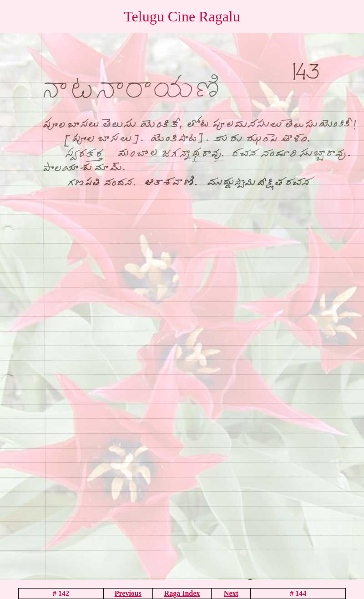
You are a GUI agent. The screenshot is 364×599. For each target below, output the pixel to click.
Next (231, 593)
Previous (128, 593)
